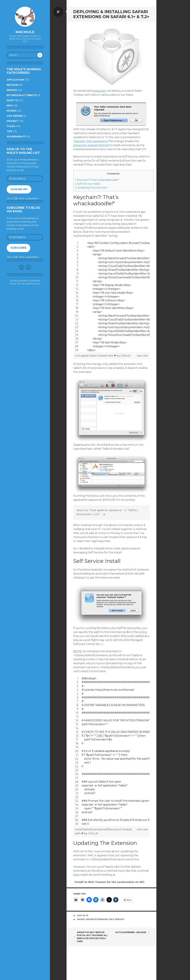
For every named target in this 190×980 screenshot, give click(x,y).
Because (13, 85)
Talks (11, 126)
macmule (25, 32)
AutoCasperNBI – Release (133, 932)
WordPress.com (33, 284)
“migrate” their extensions (90, 141)
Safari (81, 919)
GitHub (126, 356)
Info (10, 106)
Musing (12, 111)
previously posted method (91, 145)
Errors (12, 90)
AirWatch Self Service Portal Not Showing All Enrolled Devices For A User (91, 937)
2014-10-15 (82, 915)
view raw (142, 356)
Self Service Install (88, 184)
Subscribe (18, 248)
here (76, 875)
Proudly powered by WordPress (25, 281)
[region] (111, 297)
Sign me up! (19, 189)
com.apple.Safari (86, 356)
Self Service (117, 919)
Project (13, 121)
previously (99, 91)
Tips (10, 131)
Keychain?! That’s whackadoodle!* (97, 180)
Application (15, 80)
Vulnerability (17, 137)
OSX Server (15, 116)
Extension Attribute (22, 95)
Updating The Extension (91, 188)
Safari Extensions (97, 919)
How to (12, 100)
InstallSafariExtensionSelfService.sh (99, 829)
